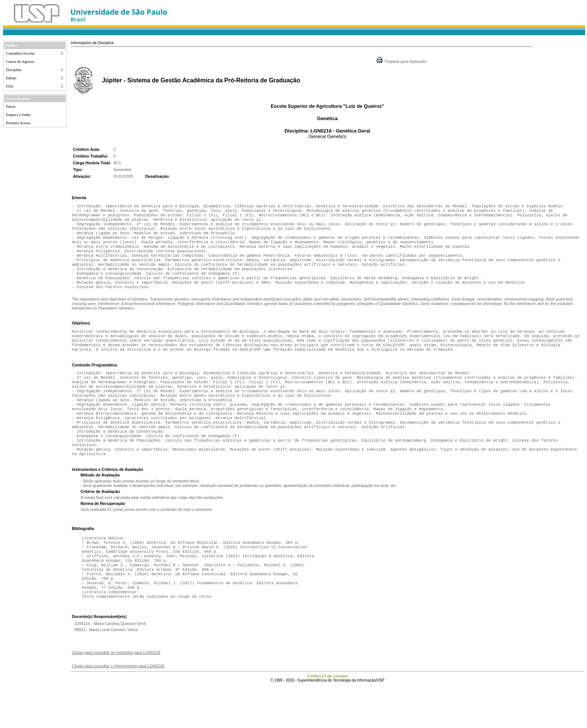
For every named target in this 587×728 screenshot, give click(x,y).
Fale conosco (336, 719)
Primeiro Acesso (18, 123)
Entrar (11, 106)
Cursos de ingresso (20, 62)
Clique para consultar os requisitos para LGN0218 (116, 695)
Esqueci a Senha (18, 115)
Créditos (314, 719)
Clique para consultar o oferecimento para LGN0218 (118, 709)
